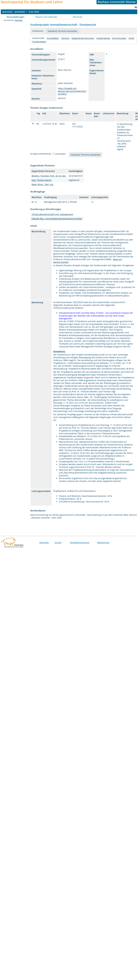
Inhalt (131, 38)
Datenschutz (103, 542)
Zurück (58, 542)
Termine (65, 38)
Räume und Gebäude (46, 17)
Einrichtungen (119, 38)
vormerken (60, 154)
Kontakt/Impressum (80, 542)
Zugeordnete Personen (83, 38)
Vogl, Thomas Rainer (42, 180)
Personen (78, 17)
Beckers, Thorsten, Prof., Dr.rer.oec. (49, 176)
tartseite (7, 12)
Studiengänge (103, 38)
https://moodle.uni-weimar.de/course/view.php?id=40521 (72, 91)
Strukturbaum (39, 42)
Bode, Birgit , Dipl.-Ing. (43, 184)
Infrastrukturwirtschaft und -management (52, 214)
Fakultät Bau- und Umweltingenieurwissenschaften (57, 219)
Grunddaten (53, 38)
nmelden (20, 12)
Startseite (19, 20)
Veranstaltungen (15, 17)
